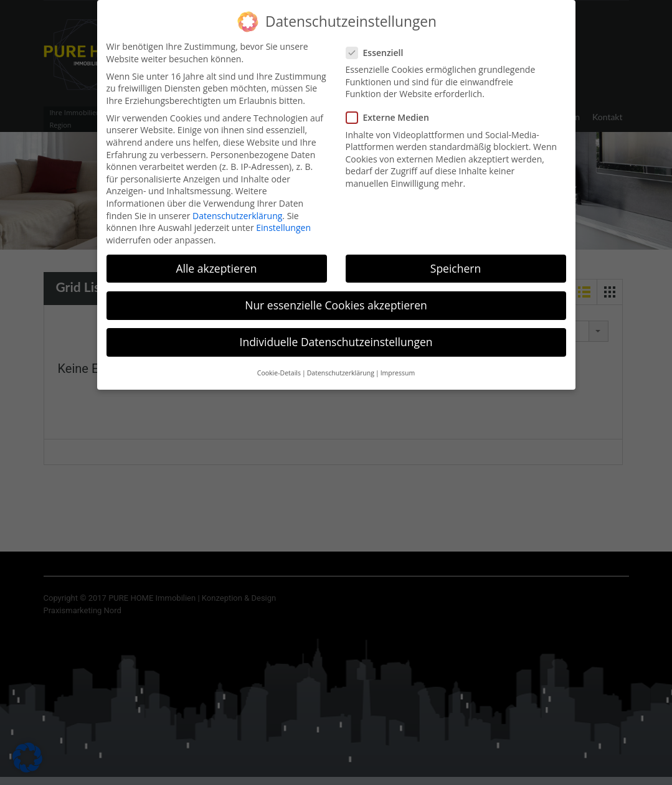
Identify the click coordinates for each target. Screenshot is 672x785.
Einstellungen (283, 219)
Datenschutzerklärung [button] (341, 365)
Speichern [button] (456, 260)
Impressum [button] (398, 365)
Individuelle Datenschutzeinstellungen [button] (336, 334)
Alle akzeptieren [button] (216, 260)
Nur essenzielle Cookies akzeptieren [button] (336, 297)
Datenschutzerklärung (237, 208)
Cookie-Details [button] (279, 365)
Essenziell (379, 45)
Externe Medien (391, 110)
